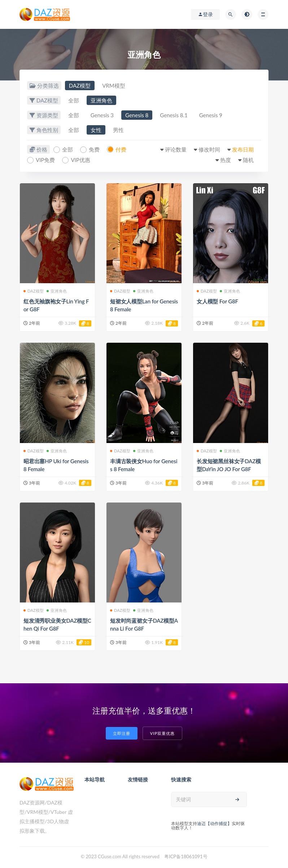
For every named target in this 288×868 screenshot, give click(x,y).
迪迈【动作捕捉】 (214, 823)
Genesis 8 (137, 115)
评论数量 (176, 149)
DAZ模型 (80, 86)
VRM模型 (114, 86)
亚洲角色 (101, 100)
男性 (118, 130)
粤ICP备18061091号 (186, 856)
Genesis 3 (102, 115)
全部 (74, 100)
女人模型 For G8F (217, 301)
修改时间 (209, 149)
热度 (226, 160)
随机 (248, 160)
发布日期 (243, 149)
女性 (96, 130)
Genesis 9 (211, 115)
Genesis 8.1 (174, 115)
